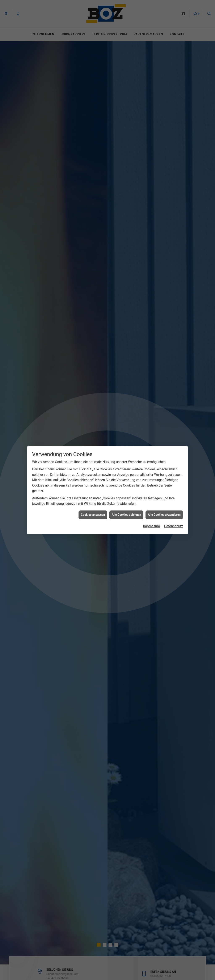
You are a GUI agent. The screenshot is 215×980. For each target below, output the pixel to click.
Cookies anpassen (93, 513)
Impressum (151, 524)
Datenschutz (174, 524)
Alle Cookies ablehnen (126, 513)
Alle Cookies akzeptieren (164, 513)
